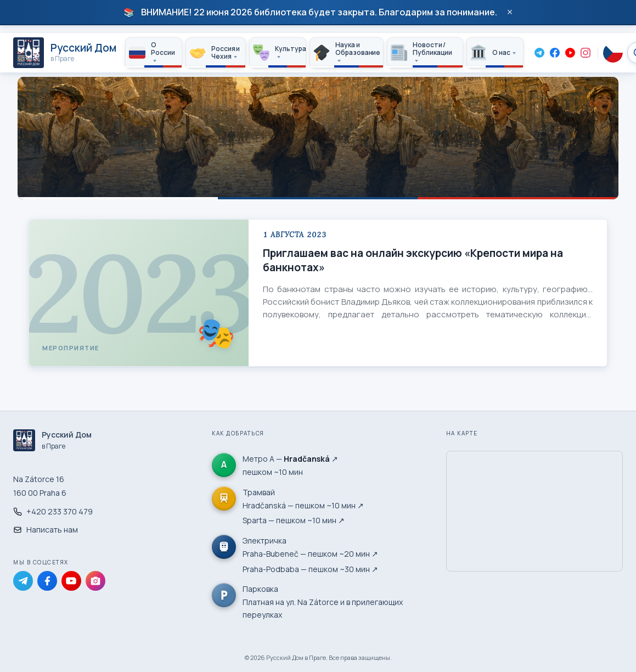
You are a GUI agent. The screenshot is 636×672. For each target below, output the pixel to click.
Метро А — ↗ (290, 459)
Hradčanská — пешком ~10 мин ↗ (303, 505)
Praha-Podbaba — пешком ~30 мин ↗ (310, 569)
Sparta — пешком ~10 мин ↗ (294, 520)
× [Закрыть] (510, 12)
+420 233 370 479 (53, 511)
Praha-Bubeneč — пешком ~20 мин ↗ (310, 554)
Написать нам (46, 530)
